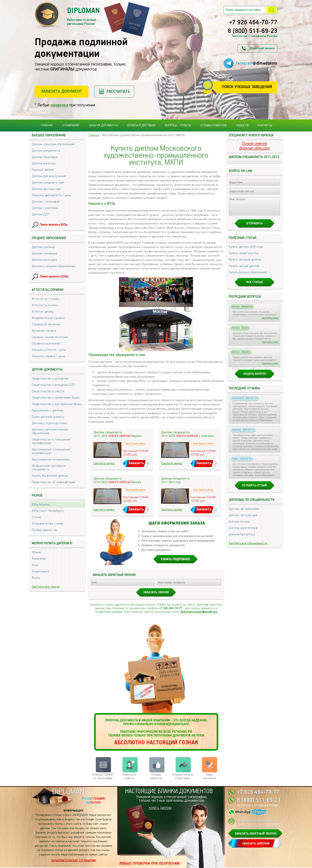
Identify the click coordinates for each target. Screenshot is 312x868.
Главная (47, 125)
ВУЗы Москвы (41, 505)
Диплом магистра (44, 163)
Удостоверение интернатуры (51, 460)
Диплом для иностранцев (49, 176)
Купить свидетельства (244, 257)
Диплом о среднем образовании (53, 266)
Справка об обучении (46, 324)
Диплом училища (43, 247)
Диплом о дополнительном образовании (50, 431)
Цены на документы (103, 125)
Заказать (136, 463)
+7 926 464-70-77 (253, 23)
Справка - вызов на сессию (50, 337)
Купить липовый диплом (245, 263)
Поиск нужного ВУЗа (54, 225)
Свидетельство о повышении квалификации (51, 441)
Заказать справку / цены (48, 356)
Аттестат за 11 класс (46, 299)
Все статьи (254, 286)
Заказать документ (61, 91)
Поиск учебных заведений (247, 87)
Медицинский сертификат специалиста (49, 468)
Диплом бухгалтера (242, 538)
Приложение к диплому (48, 410)
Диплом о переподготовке (50, 423)
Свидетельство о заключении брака (56, 398)
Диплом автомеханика (244, 512)
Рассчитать (118, 92)
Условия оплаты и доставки (183, 776)
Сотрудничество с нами (47, 524)
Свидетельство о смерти (48, 391)
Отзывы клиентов (214, 125)
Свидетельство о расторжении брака (57, 404)
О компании (71, 125)
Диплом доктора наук (46, 189)
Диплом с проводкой (46, 202)
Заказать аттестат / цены (49, 350)
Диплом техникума (45, 254)
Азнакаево (39, 559)
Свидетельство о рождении (50, 379)
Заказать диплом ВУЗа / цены (52, 195)
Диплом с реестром (45, 208)
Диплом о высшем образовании (53, 144)
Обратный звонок (262, 48)
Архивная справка (44, 331)
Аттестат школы (43, 312)
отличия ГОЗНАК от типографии (103, 776)
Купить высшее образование (248, 276)
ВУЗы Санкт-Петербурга (48, 511)
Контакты (265, 125)
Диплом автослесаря (243, 519)
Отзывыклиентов (156, 776)
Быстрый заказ (136, 444)
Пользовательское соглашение (74, 861)
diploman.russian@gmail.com (199, 612)
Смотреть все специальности (248, 547)
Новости (242, 125)
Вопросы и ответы (129, 776)
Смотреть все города (46, 587)
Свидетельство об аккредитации (54, 482)
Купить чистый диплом (244, 270)
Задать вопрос (255, 377)
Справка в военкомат (46, 344)
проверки (59, 105)
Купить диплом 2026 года (246, 251)
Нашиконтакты (209, 776)
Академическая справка (48, 318)
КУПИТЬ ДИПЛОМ (160, 808)
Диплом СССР (40, 214)
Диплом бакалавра (45, 157)
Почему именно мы (45, 530)
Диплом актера (239, 525)
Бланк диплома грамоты (48, 417)
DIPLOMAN (68, 792)
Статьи (36, 517)
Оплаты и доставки (141, 125)
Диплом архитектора (243, 532)
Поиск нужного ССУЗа (54, 277)
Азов (35, 565)
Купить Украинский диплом (50, 476)
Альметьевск (40, 571)
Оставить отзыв (254, 489)
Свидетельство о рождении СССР (53, 385)
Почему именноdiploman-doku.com (254, 146)
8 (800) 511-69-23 (253, 31)
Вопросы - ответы (178, 125)
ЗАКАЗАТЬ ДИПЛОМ (256, 844)
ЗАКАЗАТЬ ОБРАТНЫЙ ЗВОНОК (256, 834)
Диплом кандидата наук (48, 183)
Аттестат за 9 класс (45, 305)
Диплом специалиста (46, 151)
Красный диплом (43, 170)
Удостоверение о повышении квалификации (51, 451)
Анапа (36, 578)
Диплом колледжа (44, 260)
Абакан (37, 552)
